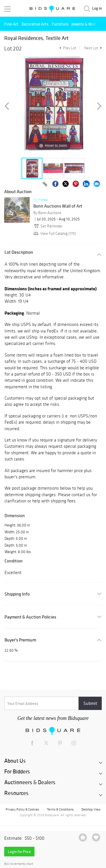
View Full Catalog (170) (54, 233)
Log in (97, 8)
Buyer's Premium (20, 640)
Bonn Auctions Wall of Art (58, 206)
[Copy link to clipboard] (45, 184)
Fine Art (11, 24)
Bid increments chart (19, 864)
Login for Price (19, 852)
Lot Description (19, 252)
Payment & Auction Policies (30, 617)
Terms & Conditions (60, 809)
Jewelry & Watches (88, 24)
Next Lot (93, 48)
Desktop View (91, 809)
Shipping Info (17, 594)
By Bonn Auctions (47, 213)
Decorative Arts (35, 24)
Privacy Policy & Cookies (22, 809)
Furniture (60, 24)
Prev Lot (67, 48)
